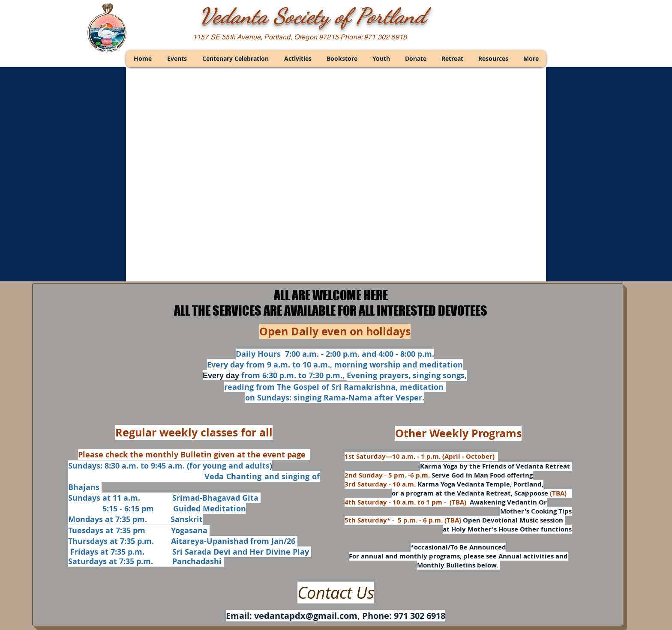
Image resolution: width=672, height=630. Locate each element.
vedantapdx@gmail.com (306, 616)
